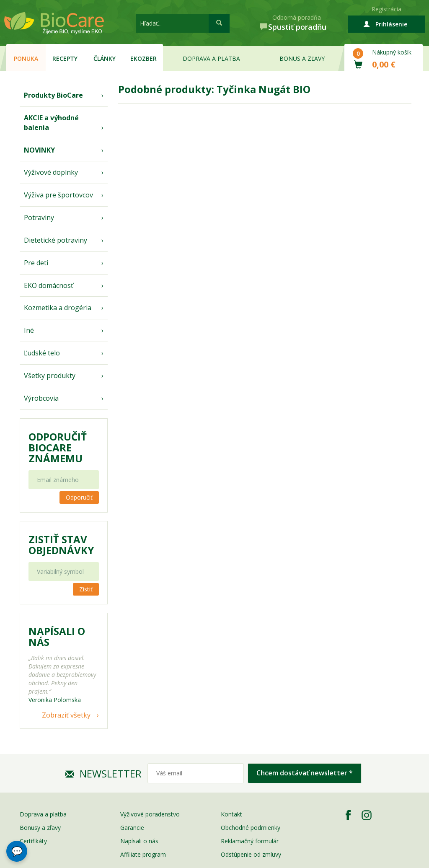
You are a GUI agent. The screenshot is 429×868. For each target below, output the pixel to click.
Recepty (65, 58)
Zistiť (86, 589)
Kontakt (231, 814)
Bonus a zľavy (302, 58)
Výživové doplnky (51, 172)
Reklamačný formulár (250, 841)
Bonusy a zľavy (40, 828)
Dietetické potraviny (56, 240)
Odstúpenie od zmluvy (251, 854)
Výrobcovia (41, 398)
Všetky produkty (50, 376)
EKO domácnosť (49, 285)
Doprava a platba (211, 58)
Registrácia (386, 9)
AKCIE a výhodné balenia (51, 123)
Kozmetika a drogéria (58, 308)
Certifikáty (33, 841)
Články (105, 58)
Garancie (132, 828)
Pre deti (36, 263)
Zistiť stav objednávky (61, 545)
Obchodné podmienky (251, 828)
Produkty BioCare (53, 95)
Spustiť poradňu (297, 27)
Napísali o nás (139, 841)
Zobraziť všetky (66, 715)
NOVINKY (39, 150)
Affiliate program (143, 854)
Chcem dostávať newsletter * (305, 773)
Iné (29, 330)
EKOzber (143, 58)
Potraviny (39, 218)
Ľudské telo (42, 353)
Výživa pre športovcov (58, 195)
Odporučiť (79, 497)
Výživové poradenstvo (150, 814)
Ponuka (26, 58)
